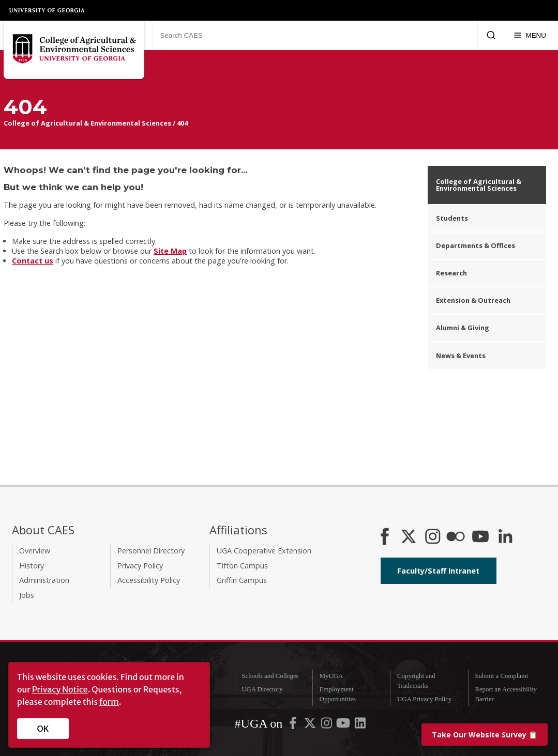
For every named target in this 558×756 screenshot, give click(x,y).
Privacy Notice (60, 689)
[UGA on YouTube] (344, 726)
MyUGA (331, 676)
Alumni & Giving (463, 328)
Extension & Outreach (473, 300)
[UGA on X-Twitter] (311, 726)
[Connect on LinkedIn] (505, 537)
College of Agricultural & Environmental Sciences (87, 123)
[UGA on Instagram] (327, 726)
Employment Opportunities (338, 694)
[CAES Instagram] (433, 537)
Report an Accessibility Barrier (506, 694)
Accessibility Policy (149, 580)
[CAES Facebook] (385, 537)
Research (451, 273)
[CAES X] (410, 537)
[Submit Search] (491, 35)
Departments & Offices (476, 245)
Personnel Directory (151, 551)
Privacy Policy (140, 566)
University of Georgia (48, 10)
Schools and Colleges (270, 676)
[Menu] (530, 35)
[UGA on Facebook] (294, 726)
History (32, 566)
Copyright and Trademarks (416, 681)
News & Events (461, 356)
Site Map (170, 251)
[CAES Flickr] (456, 537)
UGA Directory (262, 689)
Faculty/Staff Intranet (438, 571)
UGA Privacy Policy (424, 699)
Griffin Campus (242, 580)
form (109, 702)
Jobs (27, 595)
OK (43, 729)
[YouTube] (480, 537)
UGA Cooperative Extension (264, 551)
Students (452, 218)
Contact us (33, 261)
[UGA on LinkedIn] (360, 726)
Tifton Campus (242, 566)
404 (182, 123)
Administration (44, 580)
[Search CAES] (315, 35)
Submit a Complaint (501, 676)
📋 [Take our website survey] (485, 735)
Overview (35, 551)
